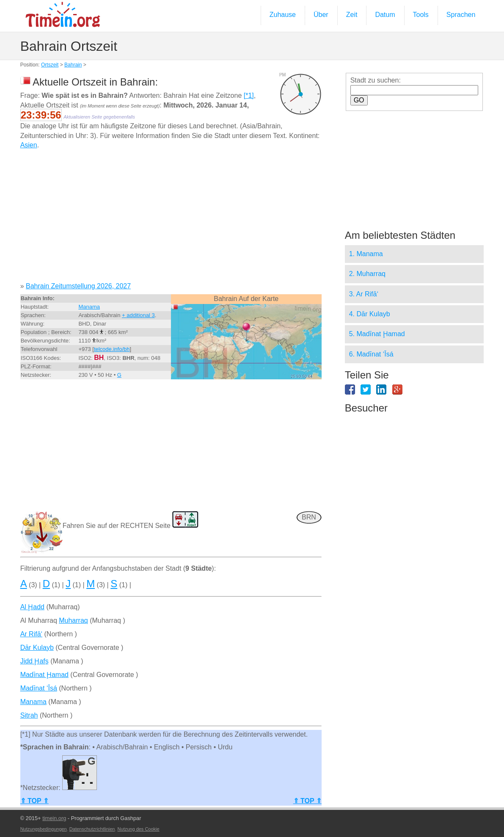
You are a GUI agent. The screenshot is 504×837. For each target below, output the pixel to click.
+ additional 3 (138, 315)
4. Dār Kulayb (370, 314)
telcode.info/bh (112, 349)
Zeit (352, 15)
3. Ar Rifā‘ (364, 294)
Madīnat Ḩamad (44, 675)
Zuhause (283, 15)
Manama (89, 307)
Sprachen (461, 15)
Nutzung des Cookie (139, 829)
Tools (421, 15)
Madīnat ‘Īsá (39, 688)
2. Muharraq (367, 274)
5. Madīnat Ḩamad (377, 334)
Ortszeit (50, 65)
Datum (385, 15)
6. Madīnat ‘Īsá (371, 354)
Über (321, 15)
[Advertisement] (171, 219)
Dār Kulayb (37, 648)
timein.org (54, 818)
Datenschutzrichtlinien (92, 829)
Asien (29, 145)
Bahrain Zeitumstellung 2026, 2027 (78, 286)
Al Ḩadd (32, 607)
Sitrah (29, 715)
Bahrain (73, 65)
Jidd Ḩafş (34, 661)
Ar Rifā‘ (31, 634)
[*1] (249, 95)
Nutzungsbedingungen (44, 829)
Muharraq (73, 620)
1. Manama (366, 254)
